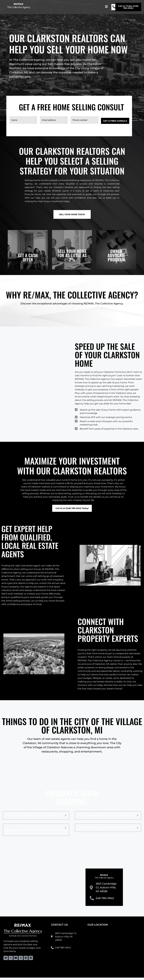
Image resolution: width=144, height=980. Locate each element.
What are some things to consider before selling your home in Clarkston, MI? (35, 833)
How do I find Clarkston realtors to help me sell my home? (106, 830)
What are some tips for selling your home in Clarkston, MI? (34, 818)
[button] (106, 7)
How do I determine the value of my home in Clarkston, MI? (106, 818)
